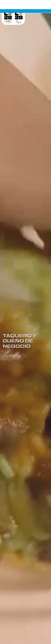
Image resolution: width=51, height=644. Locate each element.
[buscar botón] (38, 10)
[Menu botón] (44, 10)
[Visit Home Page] (13, 15)
